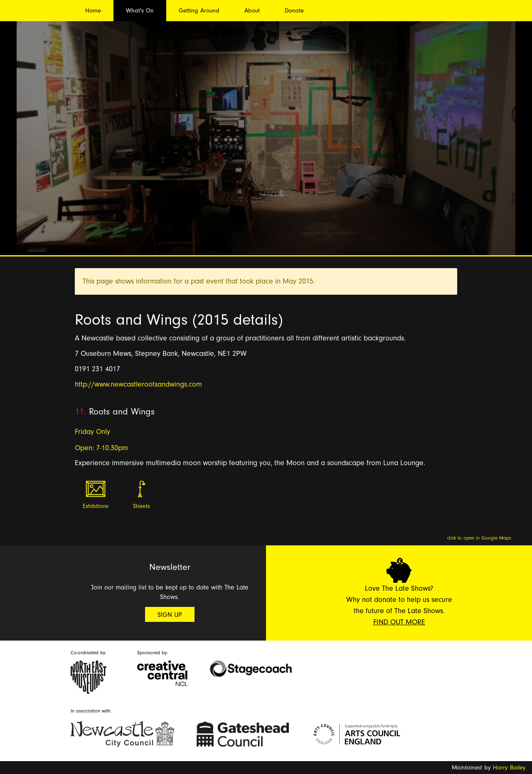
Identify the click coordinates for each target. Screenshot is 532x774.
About (252, 11)
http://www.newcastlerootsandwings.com (138, 384)
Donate (294, 11)
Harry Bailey (509, 768)
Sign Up (170, 615)
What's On (140, 11)
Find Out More (399, 622)
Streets (142, 506)
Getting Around (199, 11)
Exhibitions (96, 506)
